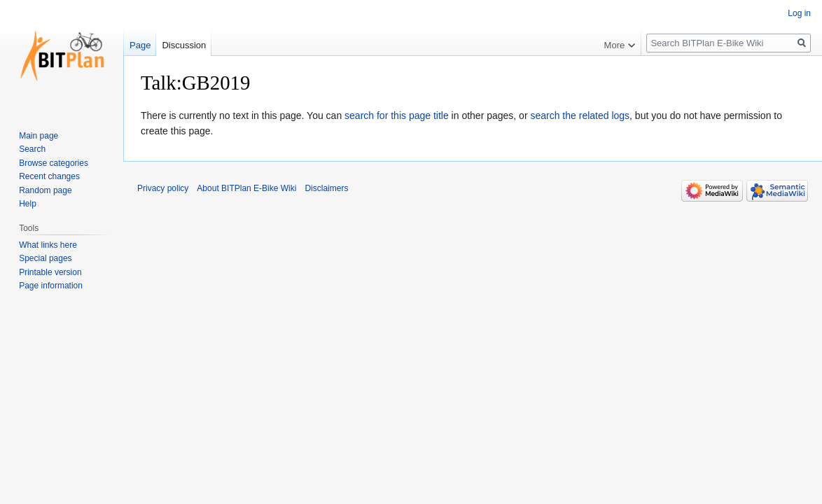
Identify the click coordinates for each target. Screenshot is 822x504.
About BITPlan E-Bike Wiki (246, 188)
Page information (51, 286)
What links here (48, 245)
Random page (45, 190)
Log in (799, 13)
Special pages (45, 258)
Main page (39, 136)
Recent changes (49, 176)
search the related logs (580, 115)
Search (32, 149)
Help (28, 204)
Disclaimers (326, 188)
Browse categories (54, 163)
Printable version (50, 272)
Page (140, 45)
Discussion (184, 45)
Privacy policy (163, 188)
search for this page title (397, 115)
